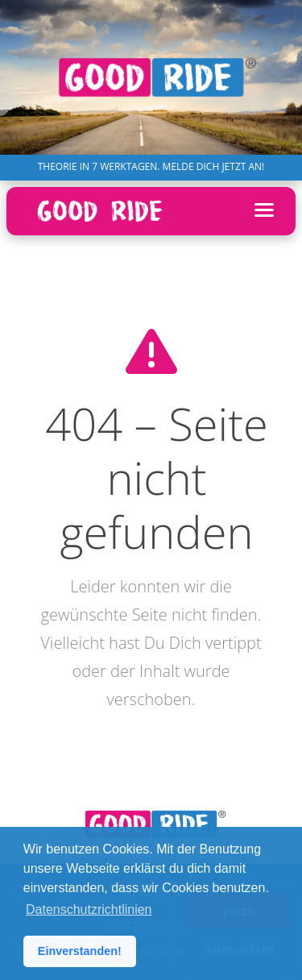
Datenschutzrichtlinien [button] (89, 909)
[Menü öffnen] (264, 211)
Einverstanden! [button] (80, 951)
